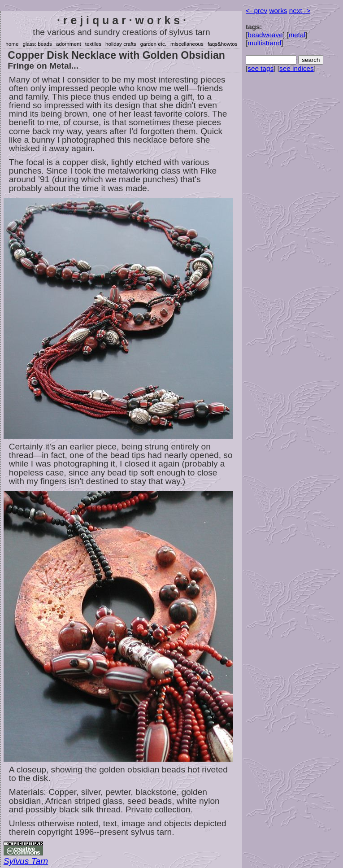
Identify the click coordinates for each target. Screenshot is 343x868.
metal (297, 35)
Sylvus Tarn (26, 861)
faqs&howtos (223, 44)
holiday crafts (121, 44)
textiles (93, 44)
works (278, 11)
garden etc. (153, 44)
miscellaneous (187, 44)
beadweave (265, 35)
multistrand (264, 43)
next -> (300, 11)
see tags (261, 68)
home (12, 44)
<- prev (256, 11)
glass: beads (37, 44)
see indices (297, 68)
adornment (69, 44)
